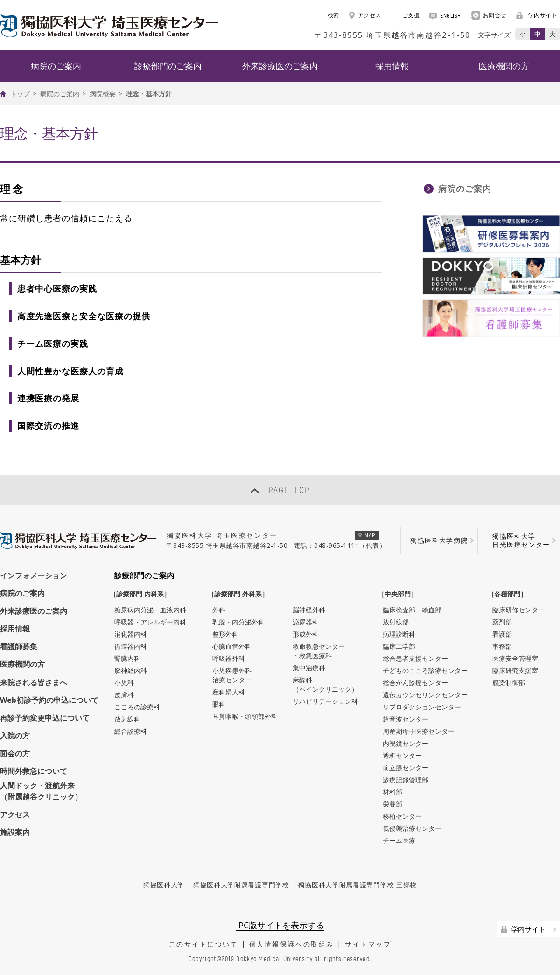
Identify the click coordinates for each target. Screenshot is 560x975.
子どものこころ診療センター (425, 670)
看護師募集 (19, 646)
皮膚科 (124, 695)
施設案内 (15, 832)
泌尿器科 (306, 622)
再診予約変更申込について (45, 718)
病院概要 (103, 94)
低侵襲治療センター (412, 828)
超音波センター (406, 719)
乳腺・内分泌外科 (238, 622)
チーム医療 (399, 840)
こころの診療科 (137, 707)
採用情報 (15, 629)
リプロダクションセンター (422, 707)
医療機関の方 (22, 664)
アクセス (365, 15)
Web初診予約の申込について (49, 700)
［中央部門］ (400, 594)
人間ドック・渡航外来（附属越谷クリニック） (41, 791)
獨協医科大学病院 (439, 540)
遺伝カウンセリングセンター (425, 695)
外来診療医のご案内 (34, 611)
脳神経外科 (309, 610)
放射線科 (127, 719)
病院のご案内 (60, 94)
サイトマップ (368, 944)
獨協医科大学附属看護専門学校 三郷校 (357, 885)
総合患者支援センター (415, 658)
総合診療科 (131, 731)
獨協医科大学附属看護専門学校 (241, 885)
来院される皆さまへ (34, 682)
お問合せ (489, 15)
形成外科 (306, 634)
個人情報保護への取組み (292, 944)
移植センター (402, 816)
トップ (20, 94)
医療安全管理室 (515, 658)
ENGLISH (445, 15)
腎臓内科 (127, 658)
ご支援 (406, 15)
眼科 (219, 704)
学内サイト (537, 15)
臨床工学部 (399, 646)
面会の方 (15, 753)
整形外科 (225, 634)
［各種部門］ (510, 594)
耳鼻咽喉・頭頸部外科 (245, 716)
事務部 (502, 646)
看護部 (502, 634)
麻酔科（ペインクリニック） (325, 684)
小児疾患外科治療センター (232, 675)
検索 (328, 15)
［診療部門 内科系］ (142, 594)
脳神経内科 (131, 670)
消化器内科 (131, 634)
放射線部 (396, 622)
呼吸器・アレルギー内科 (150, 622)
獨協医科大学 (164, 885)
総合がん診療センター (415, 683)
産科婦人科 (229, 692)
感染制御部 (509, 683)
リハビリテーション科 (325, 701)
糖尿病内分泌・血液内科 (150, 610)
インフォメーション (34, 575)
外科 (219, 610)
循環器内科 (131, 646)
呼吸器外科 (229, 658)
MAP (367, 535)
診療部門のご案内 (144, 575)
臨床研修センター (518, 610)
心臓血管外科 (232, 646)
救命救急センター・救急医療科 (319, 651)
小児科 (124, 683)
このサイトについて (204, 944)
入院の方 (15, 736)
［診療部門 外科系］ (240, 594)
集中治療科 (309, 668)
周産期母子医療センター (419, 731)
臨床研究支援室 (515, 670)
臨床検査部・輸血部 (412, 610)
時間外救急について (34, 771)
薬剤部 (502, 622)
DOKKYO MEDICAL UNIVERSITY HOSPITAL (109, 26)
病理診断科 (399, 634)
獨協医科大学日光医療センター (521, 540)
